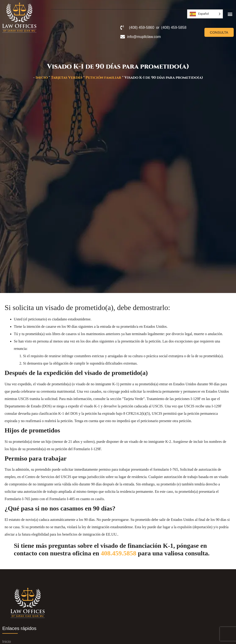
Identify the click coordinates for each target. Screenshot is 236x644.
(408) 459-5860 (142, 28)
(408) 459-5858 (174, 28)
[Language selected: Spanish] (205, 14)
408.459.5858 (118, 553)
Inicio (42, 78)
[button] (230, 14)
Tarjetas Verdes (67, 78)
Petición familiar (103, 78)
